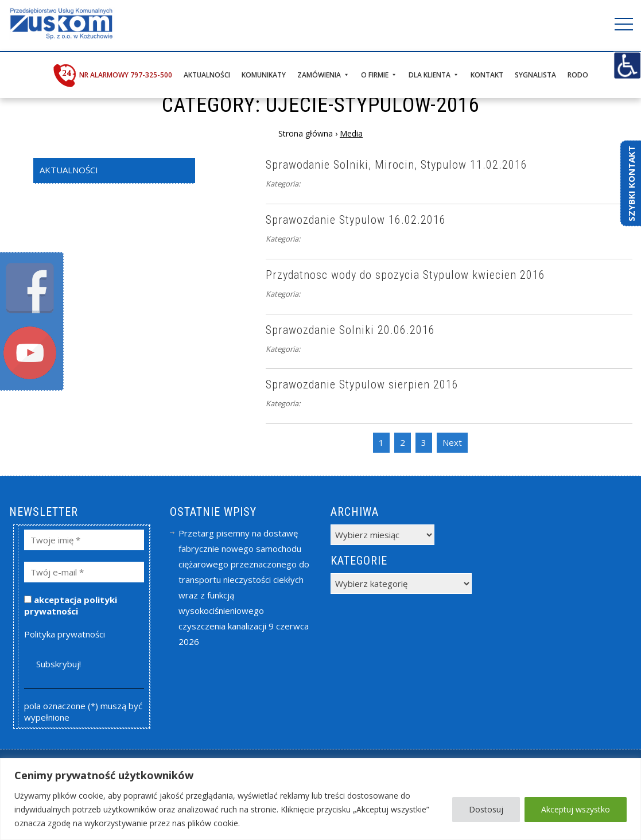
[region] (320, 799)
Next (452, 442)
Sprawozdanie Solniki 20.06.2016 (350, 330)
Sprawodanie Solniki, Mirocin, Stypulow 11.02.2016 (397, 165)
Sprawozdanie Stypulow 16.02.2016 (356, 220)
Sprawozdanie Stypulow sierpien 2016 (362, 384)
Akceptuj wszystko (576, 809)
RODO (578, 75)
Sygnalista (535, 75)
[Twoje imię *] (84, 540)
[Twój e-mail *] (84, 572)
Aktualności (207, 75)
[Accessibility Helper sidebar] (627, 65)
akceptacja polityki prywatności (71, 605)
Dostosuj (486, 809)
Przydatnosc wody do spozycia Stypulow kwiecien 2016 (405, 275)
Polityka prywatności (65, 634)
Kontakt (487, 75)
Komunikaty (264, 75)
